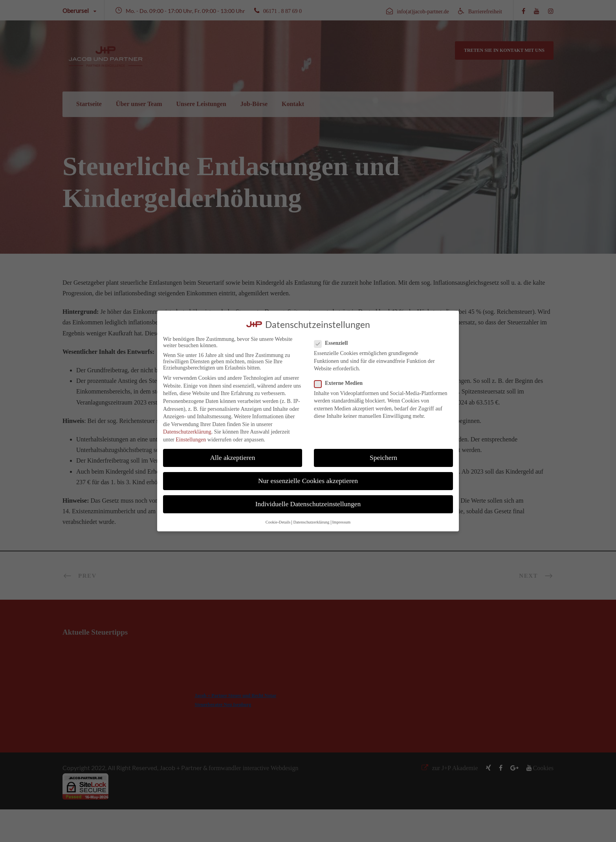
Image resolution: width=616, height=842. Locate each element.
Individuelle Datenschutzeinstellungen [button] (308, 504)
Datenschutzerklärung (187, 432)
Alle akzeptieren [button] (232, 458)
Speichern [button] (383, 458)
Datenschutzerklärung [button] (311, 522)
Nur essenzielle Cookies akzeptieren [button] (308, 481)
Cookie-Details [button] (278, 522)
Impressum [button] (342, 522)
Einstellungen (191, 440)
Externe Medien (342, 383)
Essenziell (334, 343)
